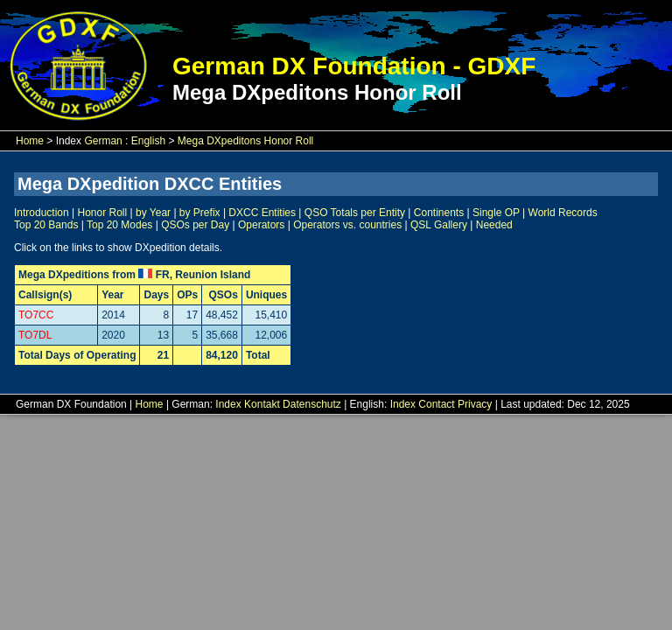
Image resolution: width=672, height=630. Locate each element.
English (148, 141)
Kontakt (262, 404)
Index (228, 404)
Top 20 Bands (46, 225)
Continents (439, 213)
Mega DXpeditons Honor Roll (245, 141)
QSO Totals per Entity (355, 213)
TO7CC (36, 315)
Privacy (475, 404)
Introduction (42, 213)
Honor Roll (103, 213)
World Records (563, 213)
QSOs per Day (195, 225)
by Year (153, 213)
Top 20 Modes (119, 225)
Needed (494, 225)
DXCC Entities (262, 213)
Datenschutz (312, 404)
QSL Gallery (439, 225)
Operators (261, 225)
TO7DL (35, 335)
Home (30, 141)
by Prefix (200, 213)
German (103, 141)
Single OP (496, 213)
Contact (436, 404)
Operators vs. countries (347, 225)
